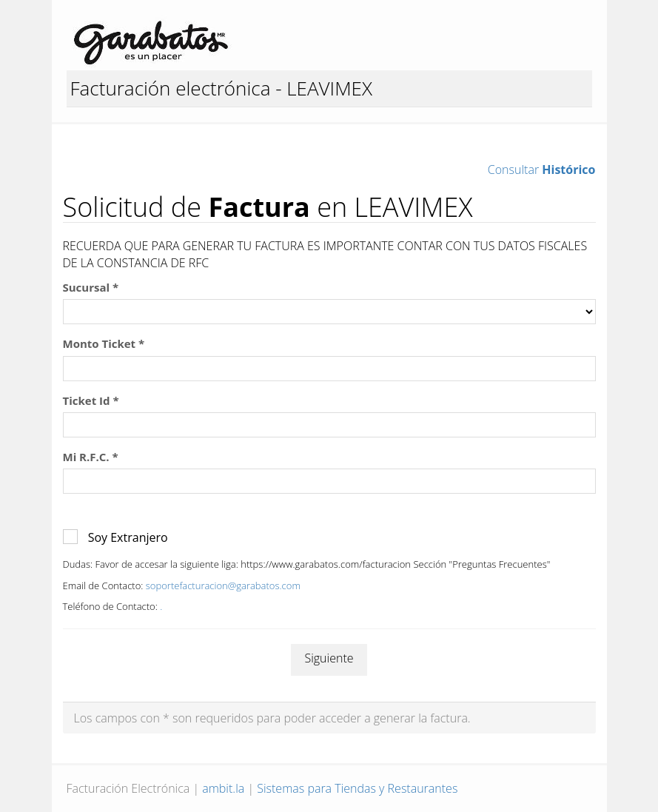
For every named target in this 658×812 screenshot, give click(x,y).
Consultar (542, 170)
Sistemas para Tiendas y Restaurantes (357, 788)
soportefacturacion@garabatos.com (223, 585)
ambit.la (223, 788)
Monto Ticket (104, 343)
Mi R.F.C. (91, 457)
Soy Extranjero (128, 537)
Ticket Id (91, 400)
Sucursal (91, 287)
